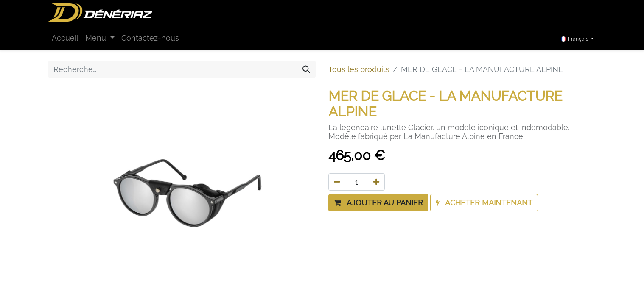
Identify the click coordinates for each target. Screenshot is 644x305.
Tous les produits (359, 69)
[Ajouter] (376, 182)
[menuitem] (65, 38)
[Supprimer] (337, 182)
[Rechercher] (306, 69)
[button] (378, 203)
